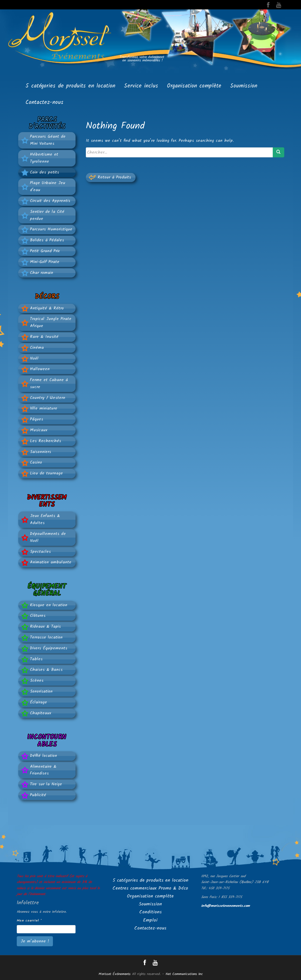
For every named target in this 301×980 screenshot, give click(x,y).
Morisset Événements (114, 974)
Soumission (244, 86)
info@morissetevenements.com (225, 906)
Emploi (150, 920)
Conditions (150, 912)
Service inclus (141, 86)
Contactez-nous (45, 102)
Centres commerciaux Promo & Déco (150, 888)
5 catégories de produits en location (70, 86)
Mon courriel (29, 921)
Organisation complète (194, 86)
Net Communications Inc (184, 974)
